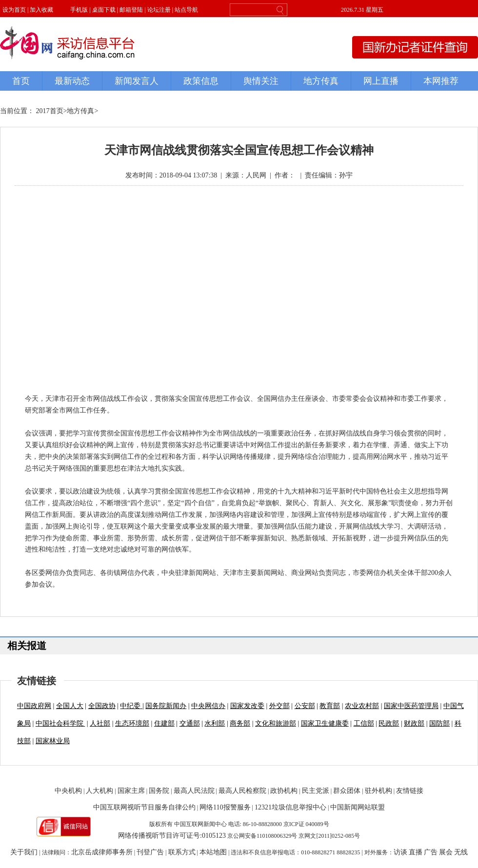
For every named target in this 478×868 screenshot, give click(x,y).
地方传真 (80, 111)
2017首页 (50, 111)
